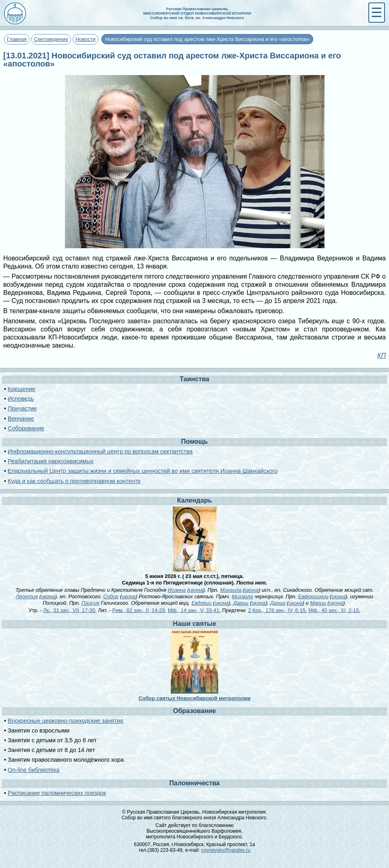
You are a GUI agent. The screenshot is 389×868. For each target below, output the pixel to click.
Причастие (22, 408)
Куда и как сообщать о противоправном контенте (74, 481)
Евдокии (201, 603)
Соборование (26, 428)
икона (196, 590)
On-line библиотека (33, 770)
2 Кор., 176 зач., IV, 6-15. (278, 610)
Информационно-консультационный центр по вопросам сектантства (100, 451)
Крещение (21, 389)
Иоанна (177, 590)
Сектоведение (51, 39)
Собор (111, 596)
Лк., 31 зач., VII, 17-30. (70, 610)
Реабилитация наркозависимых (51, 461)
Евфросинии (313, 596)
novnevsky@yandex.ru (226, 850)
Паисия (90, 603)
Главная (17, 39)
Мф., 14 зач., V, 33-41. (194, 610)
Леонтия (27, 596)
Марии (318, 603)
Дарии (241, 603)
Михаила (231, 590)
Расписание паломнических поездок (57, 793)
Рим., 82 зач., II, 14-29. (139, 610)
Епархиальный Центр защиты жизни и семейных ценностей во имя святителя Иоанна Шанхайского (143, 471)
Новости (86, 39)
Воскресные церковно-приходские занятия (66, 721)
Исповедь (21, 399)
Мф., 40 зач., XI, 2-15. (334, 610)
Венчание (21, 419)
